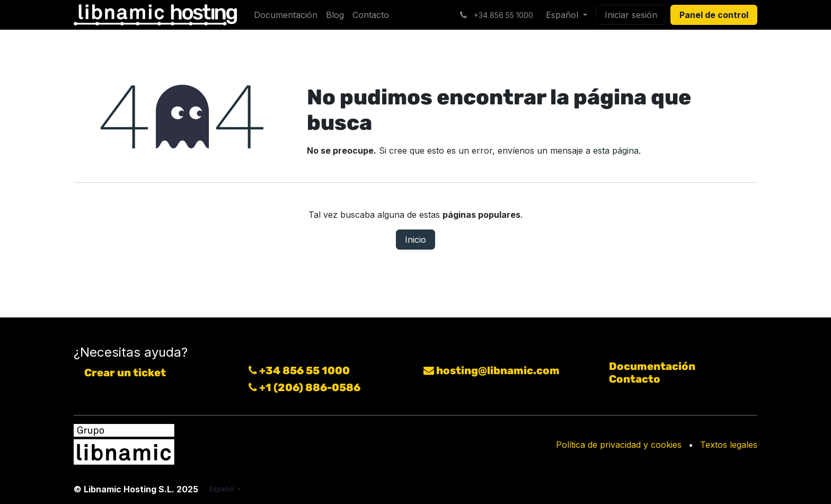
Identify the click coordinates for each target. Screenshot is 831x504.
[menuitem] (286, 15)
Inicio (415, 240)
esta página (616, 151)
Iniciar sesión (631, 15)
